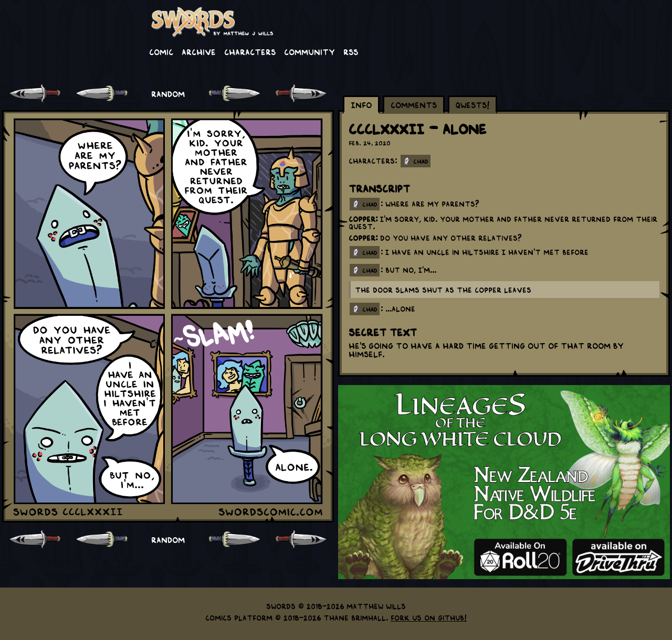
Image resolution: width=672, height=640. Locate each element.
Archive (199, 51)
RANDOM (168, 93)
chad (370, 204)
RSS (351, 51)
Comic (161, 51)
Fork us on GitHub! (429, 617)
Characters (250, 51)
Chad (421, 161)
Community (309, 51)
